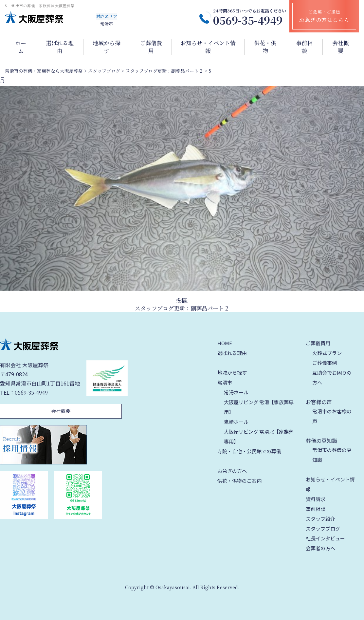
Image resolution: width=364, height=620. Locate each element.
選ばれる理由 (60, 47)
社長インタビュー (325, 538)
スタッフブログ (323, 528)
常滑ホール (236, 392)
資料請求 (316, 499)
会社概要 (341, 47)
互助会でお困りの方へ (332, 377)
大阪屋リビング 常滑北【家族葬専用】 (259, 436)
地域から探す (107, 47)
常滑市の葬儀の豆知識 (332, 455)
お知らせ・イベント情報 (208, 47)
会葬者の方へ (320, 548)
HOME (225, 343)
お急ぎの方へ (232, 471)
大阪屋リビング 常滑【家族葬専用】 (259, 407)
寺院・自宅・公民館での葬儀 (249, 451)
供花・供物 (265, 47)
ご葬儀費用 (151, 47)
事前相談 (304, 47)
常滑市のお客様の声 (332, 416)
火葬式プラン (327, 353)
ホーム (21, 47)
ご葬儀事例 (325, 363)
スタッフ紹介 (320, 519)
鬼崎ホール (236, 422)
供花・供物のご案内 (239, 481)
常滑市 (225, 382)
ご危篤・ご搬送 (324, 16)
